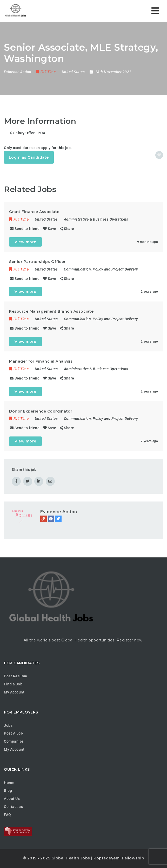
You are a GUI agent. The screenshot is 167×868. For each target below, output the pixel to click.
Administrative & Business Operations (96, 219)
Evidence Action (59, 512)
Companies (14, 741)
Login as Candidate (29, 157)
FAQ (8, 815)
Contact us (13, 807)
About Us (12, 799)
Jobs (8, 725)
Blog (8, 790)
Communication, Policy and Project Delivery (101, 269)
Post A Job (13, 733)
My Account (14, 692)
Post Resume (16, 676)
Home (9, 783)
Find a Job (13, 684)
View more (25, 242)
